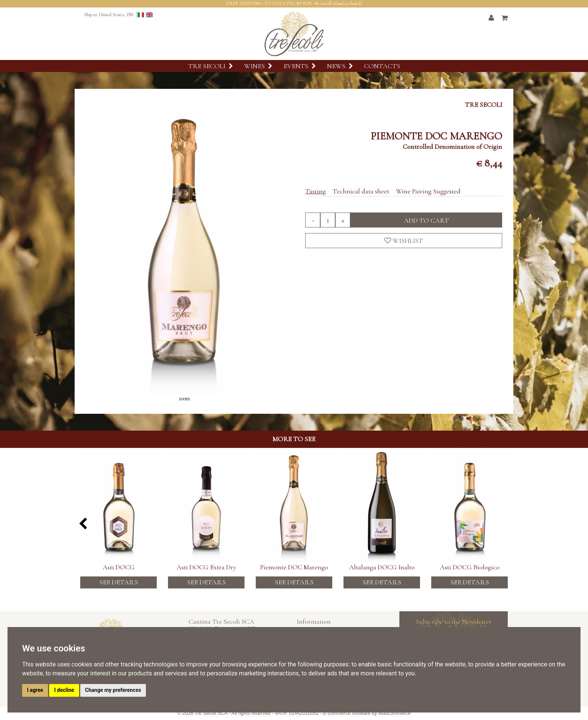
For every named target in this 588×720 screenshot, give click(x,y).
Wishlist (404, 241)
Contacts (382, 66)
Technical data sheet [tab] (361, 191)
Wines (258, 66)
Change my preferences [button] (113, 690)
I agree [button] (35, 690)
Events (300, 66)
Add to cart (426, 220)
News (340, 66)
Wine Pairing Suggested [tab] (428, 191)
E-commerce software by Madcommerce (367, 713)
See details (119, 582)
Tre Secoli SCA (211, 713)
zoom (184, 399)
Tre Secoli (211, 66)
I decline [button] (64, 690)
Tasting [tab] (316, 191)
